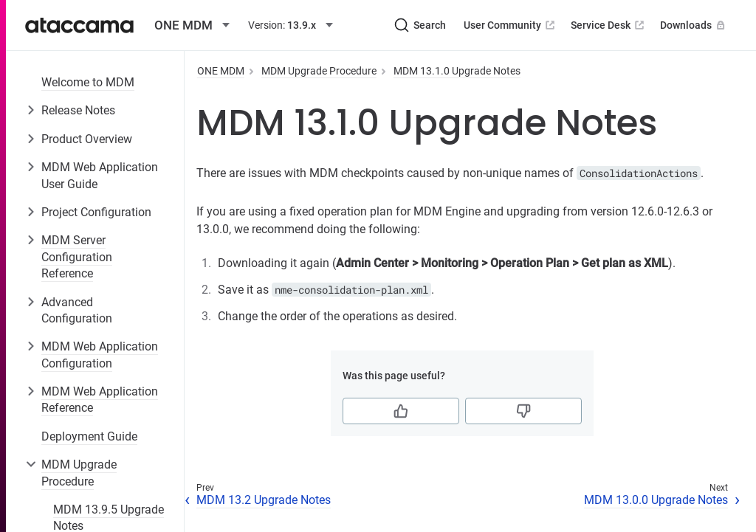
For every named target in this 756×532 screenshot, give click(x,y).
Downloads (694, 25)
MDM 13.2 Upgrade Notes (264, 500)
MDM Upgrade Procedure (79, 473)
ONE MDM (221, 71)
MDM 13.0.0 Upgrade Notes (656, 500)
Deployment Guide (89, 436)
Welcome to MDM (88, 82)
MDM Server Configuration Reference (77, 257)
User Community (511, 25)
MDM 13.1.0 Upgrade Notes (457, 71)
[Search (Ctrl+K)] (420, 25)
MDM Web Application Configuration (100, 355)
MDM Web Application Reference (100, 400)
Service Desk (609, 25)
